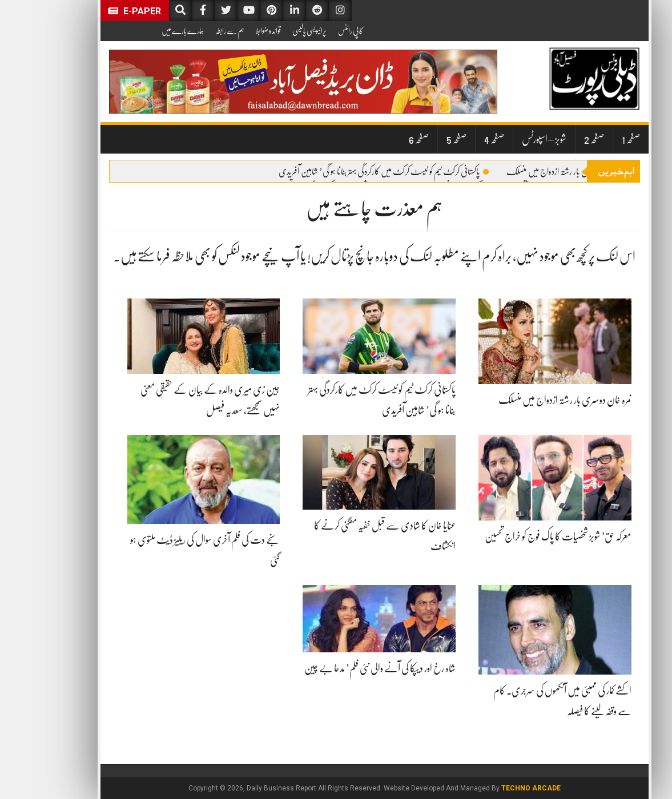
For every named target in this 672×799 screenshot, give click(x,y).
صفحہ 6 (381, 139)
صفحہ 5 (418, 139)
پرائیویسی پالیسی (271, 31)
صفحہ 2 (556, 139)
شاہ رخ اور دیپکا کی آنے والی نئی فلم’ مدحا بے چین (342, 668)
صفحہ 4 (456, 139)
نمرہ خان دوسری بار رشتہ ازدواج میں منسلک (532, 172)
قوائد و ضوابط (230, 31)
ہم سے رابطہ (192, 31)
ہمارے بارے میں (144, 31)
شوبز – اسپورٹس (506, 139)
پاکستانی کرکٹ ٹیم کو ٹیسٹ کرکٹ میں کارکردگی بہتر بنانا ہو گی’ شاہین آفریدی (345, 172)
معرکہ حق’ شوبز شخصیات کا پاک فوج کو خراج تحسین (520, 536)
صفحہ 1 (593, 139)
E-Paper (96, 11)
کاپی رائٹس (312, 31)
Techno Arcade (493, 788)
